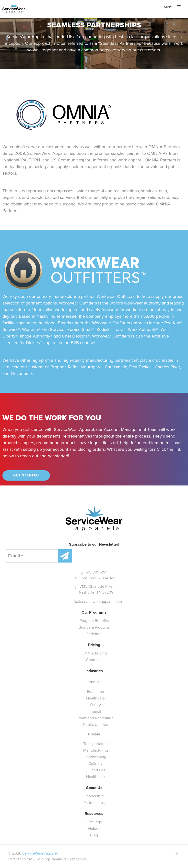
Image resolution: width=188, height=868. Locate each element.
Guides (94, 829)
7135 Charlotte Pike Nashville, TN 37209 (96, 589)
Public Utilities (95, 725)
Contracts (94, 660)
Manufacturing (96, 750)
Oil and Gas (95, 770)
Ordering (94, 634)
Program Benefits (94, 621)
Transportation (95, 744)
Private (94, 734)
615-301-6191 (96, 572)
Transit (95, 711)
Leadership (94, 796)
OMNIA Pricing (94, 653)
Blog (94, 835)
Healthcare (95, 698)
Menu (172, 7)
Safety (95, 705)
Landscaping (95, 757)
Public (94, 682)
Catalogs (94, 822)
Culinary (95, 763)
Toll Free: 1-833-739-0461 (94, 578)
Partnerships (94, 803)
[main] (94, 243)
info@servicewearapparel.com (96, 602)
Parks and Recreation (96, 718)
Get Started (26, 475)
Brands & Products (94, 627)
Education (95, 692)
